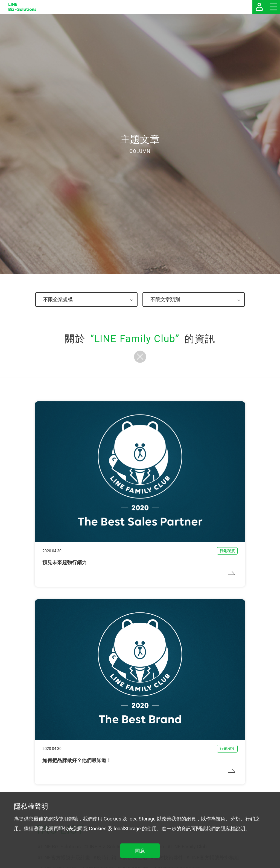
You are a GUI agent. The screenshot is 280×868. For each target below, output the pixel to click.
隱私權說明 (233, 829)
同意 (140, 851)
